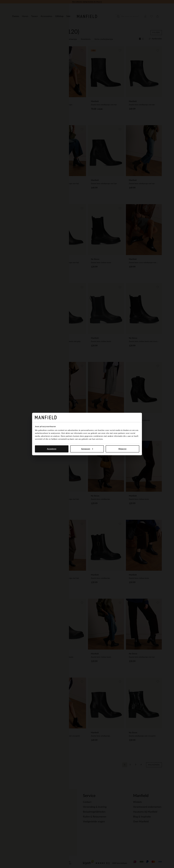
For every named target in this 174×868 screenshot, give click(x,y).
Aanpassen (87, 449)
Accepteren (52, 449)
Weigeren (122, 449)
